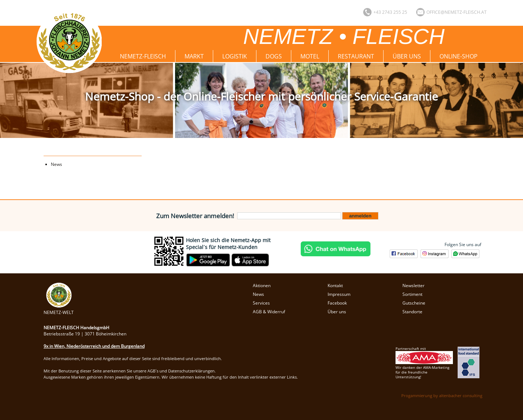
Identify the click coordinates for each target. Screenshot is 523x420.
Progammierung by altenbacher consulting (442, 395)
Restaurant (356, 56)
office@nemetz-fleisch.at (457, 12)
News (56, 164)
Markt (194, 56)
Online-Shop (459, 56)
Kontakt (335, 286)
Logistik (235, 56)
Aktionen (262, 286)
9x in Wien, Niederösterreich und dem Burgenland (94, 346)
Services (261, 303)
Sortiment (412, 294)
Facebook (337, 303)
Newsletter (413, 286)
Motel (310, 56)
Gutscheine (414, 303)
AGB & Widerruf (269, 312)
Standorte (412, 312)
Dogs (274, 56)
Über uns (407, 56)
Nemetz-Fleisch (143, 56)
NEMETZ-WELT (59, 309)
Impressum (339, 294)
